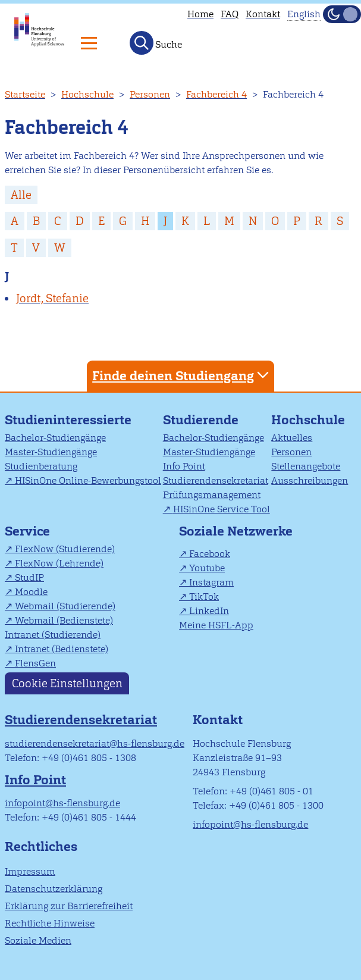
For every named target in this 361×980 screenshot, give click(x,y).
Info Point (184, 466)
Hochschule (87, 94)
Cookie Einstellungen (67, 683)
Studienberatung (41, 466)
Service (27, 531)
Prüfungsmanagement (212, 495)
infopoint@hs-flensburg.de (62, 803)
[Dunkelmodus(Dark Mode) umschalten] (342, 14)
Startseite (25, 94)
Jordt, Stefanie (52, 298)
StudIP (29, 577)
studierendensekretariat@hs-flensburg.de (95, 743)
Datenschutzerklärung (54, 889)
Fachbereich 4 (216, 94)
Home (200, 14)
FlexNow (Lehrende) (59, 563)
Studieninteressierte (68, 420)
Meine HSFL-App (216, 625)
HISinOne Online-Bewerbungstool (88, 480)
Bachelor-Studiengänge (55, 438)
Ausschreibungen (310, 480)
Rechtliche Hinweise (50, 923)
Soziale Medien (38, 940)
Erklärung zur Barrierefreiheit (69, 906)
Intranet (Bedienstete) (62, 649)
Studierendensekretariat (216, 480)
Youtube (207, 568)
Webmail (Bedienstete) (64, 620)
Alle (21, 195)
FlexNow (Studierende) (65, 549)
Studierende (201, 420)
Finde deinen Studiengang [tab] (182, 375)
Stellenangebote (306, 466)
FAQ (230, 14)
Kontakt (263, 14)
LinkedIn (209, 611)
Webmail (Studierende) (65, 606)
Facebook (210, 554)
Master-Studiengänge (51, 452)
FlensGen (35, 663)
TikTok (204, 597)
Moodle (31, 592)
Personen (150, 94)
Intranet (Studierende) (53, 635)
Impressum (30, 871)
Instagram (211, 582)
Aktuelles (292, 438)
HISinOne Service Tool (222, 509)
